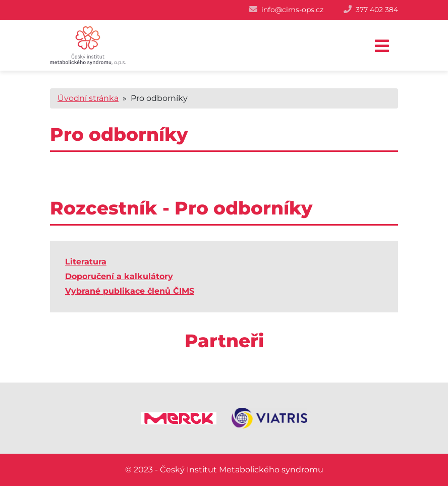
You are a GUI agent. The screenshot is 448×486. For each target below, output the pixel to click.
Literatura (86, 262)
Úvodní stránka (88, 98)
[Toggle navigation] (382, 46)
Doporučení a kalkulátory (119, 276)
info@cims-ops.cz (292, 10)
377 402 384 (377, 10)
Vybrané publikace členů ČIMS (130, 291)
